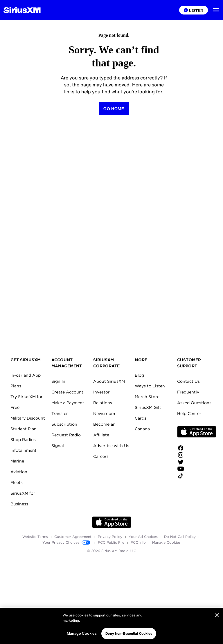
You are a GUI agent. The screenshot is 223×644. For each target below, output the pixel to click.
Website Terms (36, 537)
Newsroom (104, 413)
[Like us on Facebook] (197, 448)
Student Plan (24, 429)
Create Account (67, 392)
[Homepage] (22, 10)
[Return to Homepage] (114, 109)
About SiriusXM (109, 381)
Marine (17, 461)
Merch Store (147, 397)
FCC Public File (112, 542)
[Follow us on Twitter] (197, 462)
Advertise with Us (111, 446)
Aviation (19, 472)
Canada (142, 429)
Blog (139, 375)
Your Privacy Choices (68, 542)
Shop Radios (23, 440)
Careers (101, 456)
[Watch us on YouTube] (197, 469)
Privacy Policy (111, 537)
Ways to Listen (150, 386)
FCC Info (139, 542)
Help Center (189, 413)
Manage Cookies (166, 542)
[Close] (217, 631)
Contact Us (188, 381)
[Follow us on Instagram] (197, 455)
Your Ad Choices (144, 537)
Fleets (17, 482)
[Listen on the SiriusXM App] (194, 10)
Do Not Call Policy (180, 537)
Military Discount (28, 418)
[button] (216, 10)
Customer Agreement (73, 537)
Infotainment (24, 450)
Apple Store (197, 432)
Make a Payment (68, 403)
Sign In (58, 381)
